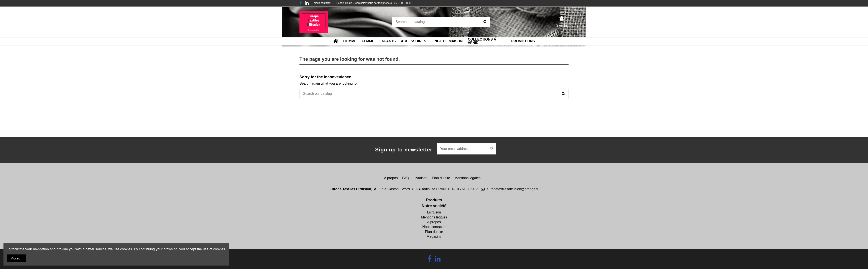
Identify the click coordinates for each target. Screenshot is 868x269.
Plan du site (441, 178)
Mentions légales (467, 178)
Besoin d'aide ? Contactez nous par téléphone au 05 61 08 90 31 (374, 3)
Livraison (421, 178)
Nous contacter (323, 3)
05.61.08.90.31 (469, 189)
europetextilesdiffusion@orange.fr (512, 189)
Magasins (434, 237)
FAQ (406, 178)
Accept (17, 258)
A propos (391, 178)
